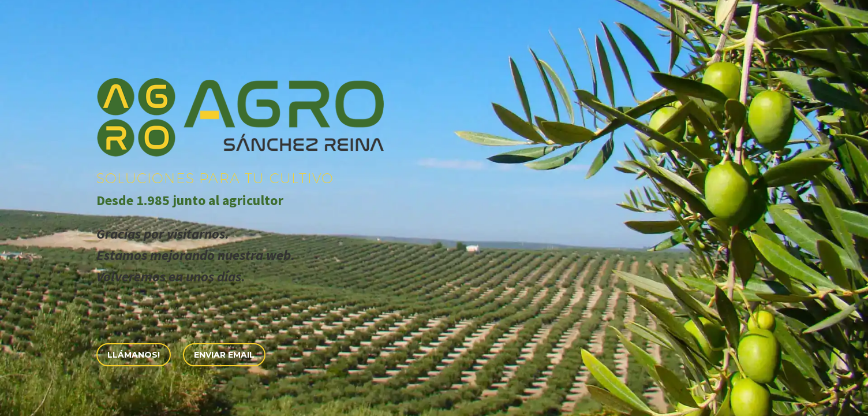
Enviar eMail (224, 355)
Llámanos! (134, 355)
